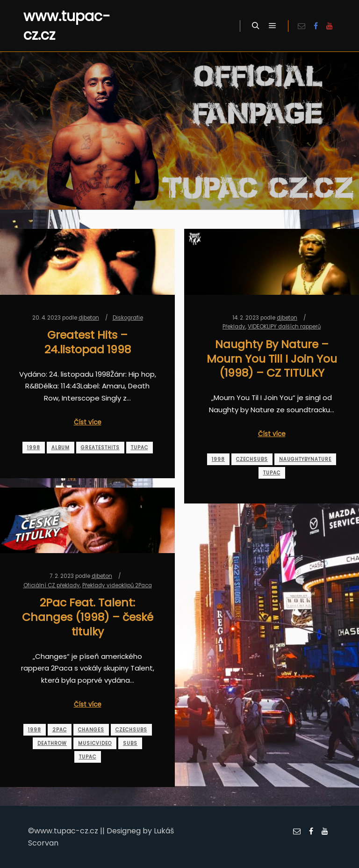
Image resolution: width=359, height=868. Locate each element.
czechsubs (252, 459)
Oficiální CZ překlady (52, 585)
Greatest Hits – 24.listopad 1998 (88, 342)
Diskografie (128, 318)
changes (91, 730)
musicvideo (95, 743)
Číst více (88, 422)
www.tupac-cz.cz (67, 26)
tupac (140, 448)
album (61, 448)
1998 (34, 448)
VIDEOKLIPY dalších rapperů (284, 327)
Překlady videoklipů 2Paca (117, 585)
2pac (60, 730)
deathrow (52, 743)
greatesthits (100, 448)
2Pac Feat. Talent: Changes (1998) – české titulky (88, 617)
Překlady (234, 327)
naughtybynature (305, 459)
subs (130, 743)
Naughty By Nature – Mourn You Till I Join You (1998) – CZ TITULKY (272, 358)
